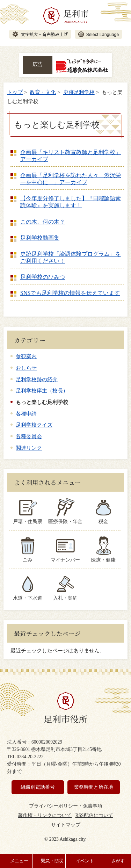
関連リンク (29, 448)
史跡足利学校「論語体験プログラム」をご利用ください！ (71, 257)
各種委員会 (29, 436)
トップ (15, 92)
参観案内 (26, 356)
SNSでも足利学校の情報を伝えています (70, 293)
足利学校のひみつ (43, 277)
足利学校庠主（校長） (42, 390)
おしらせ (26, 368)
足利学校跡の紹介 (37, 379)
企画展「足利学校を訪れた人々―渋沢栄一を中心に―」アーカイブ (71, 179)
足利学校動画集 (40, 238)
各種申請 (26, 414)
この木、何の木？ (43, 222)
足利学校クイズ (34, 425)
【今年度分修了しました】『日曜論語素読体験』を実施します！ (71, 202)
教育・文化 (43, 92)
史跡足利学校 (79, 92)
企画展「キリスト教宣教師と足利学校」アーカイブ (71, 156)
